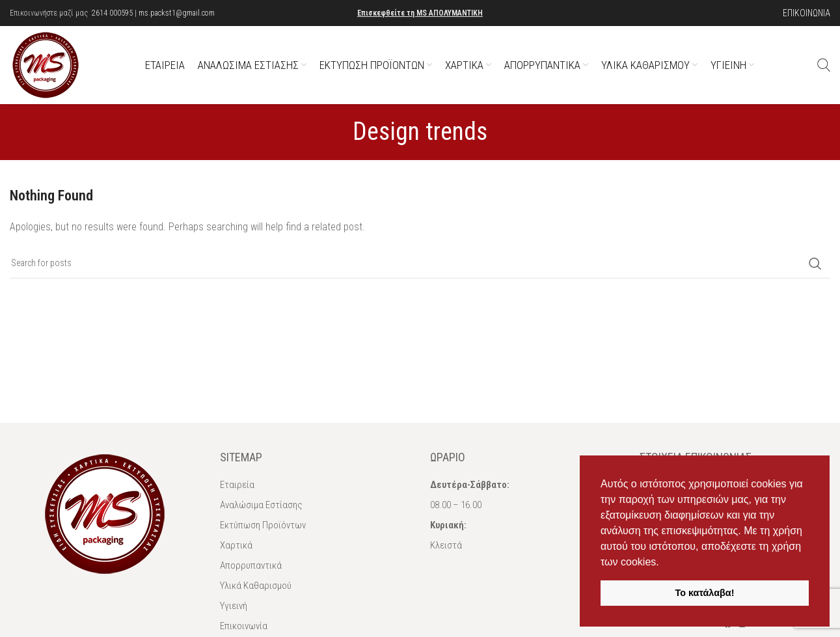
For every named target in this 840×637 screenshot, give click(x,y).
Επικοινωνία (244, 626)
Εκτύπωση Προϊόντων (263, 525)
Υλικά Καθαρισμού (256, 586)
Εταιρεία (237, 485)
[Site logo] (46, 64)
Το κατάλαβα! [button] (705, 593)
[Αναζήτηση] (824, 65)
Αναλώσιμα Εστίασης (261, 505)
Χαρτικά (236, 545)
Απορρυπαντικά (251, 565)
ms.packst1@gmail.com (177, 13)
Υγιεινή (234, 606)
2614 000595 (112, 13)
